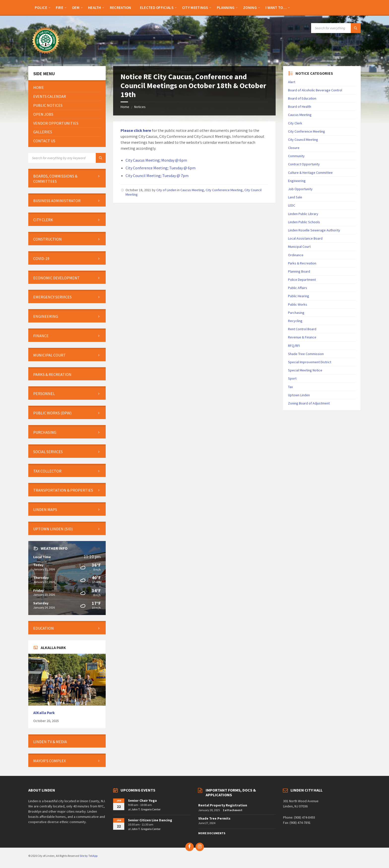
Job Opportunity (300, 189)
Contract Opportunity (304, 164)
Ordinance (296, 255)
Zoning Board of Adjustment (309, 403)
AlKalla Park (44, 713)
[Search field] (336, 28)
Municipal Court (299, 247)
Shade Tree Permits (214, 818)
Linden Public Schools (304, 222)
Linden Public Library (303, 214)
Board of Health (300, 107)
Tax (290, 387)
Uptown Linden (299, 395)
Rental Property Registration (223, 805)
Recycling (295, 321)
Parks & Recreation (302, 263)
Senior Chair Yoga (142, 800)
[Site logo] (46, 56)
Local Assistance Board (305, 238)
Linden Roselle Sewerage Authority (314, 230)
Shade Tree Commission (306, 354)
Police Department (302, 280)
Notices (140, 107)
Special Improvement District (310, 362)
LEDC (292, 205)
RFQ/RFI (294, 346)
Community (296, 156)
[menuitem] (41, 7)
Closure (294, 148)
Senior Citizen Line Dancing (150, 820)
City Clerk (295, 123)
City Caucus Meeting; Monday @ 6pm (156, 160)
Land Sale (295, 197)
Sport (292, 378)
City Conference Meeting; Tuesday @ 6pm (161, 168)
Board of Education (302, 98)
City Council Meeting (303, 140)
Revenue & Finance (302, 337)
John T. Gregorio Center (146, 809)
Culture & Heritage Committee (310, 173)
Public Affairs (298, 288)
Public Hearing (299, 296)
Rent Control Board (302, 329)
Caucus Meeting (192, 190)
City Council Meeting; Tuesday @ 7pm (157, 176)
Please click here (136, 130)
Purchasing (296, 313)
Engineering (297, 181)
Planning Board (299, 271)
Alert (292, 82)
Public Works (298, 304)
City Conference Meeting (224, 190)
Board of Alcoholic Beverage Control (315, 90)
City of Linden (166, 190)
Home (125, 107)
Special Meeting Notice (305, 370)
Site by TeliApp (89, 856)
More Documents (212, 833)
